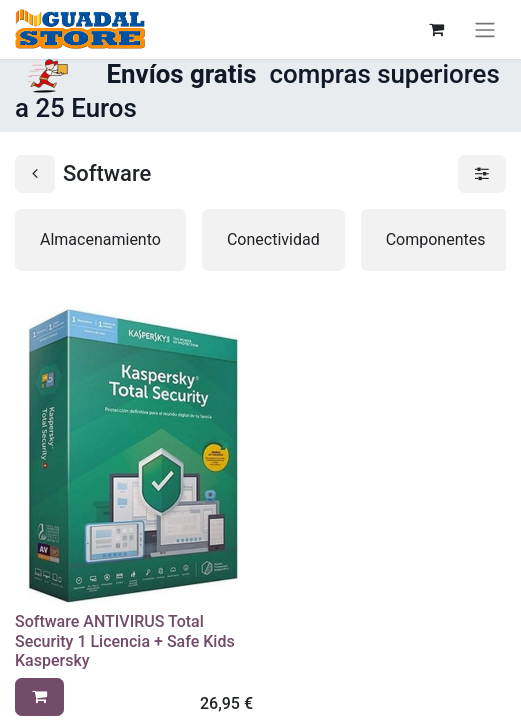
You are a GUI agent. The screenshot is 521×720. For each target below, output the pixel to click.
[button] (39, 697)
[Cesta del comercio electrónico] (436, 29)
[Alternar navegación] (485, 29)
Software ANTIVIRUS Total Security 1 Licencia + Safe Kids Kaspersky (125, 640)
